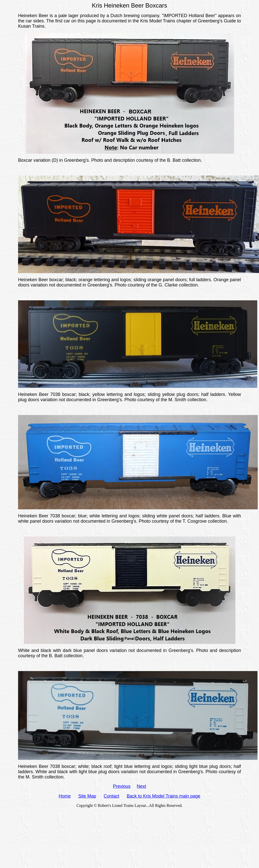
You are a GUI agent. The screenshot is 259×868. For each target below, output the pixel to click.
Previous (122, 786)
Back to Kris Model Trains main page (164, 796)
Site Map (87, 796)
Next (141, 786)
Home (65, 796)
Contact (111, 796)
